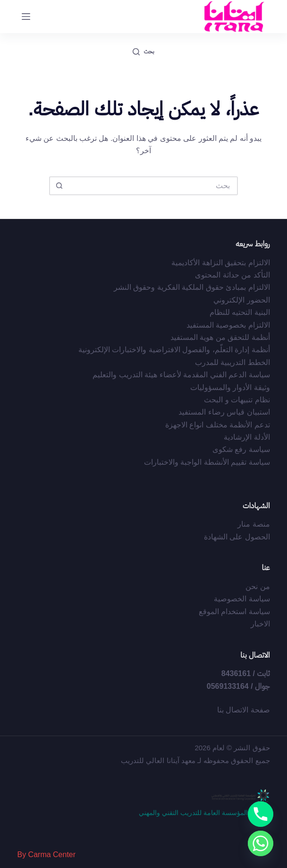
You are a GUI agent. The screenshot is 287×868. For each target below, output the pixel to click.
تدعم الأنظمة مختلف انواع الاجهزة (218, 425)
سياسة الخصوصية (242, 599)
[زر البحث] (59, 186)
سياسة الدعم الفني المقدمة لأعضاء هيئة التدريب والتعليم (181, 375)
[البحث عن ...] (153, 186)
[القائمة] (26, 17)
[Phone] (261, 814)
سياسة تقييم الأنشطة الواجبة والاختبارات (207, 462)
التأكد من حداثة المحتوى (232, 275)
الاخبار (260, 624)
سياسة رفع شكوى (241, 449)
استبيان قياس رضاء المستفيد (224, 412)
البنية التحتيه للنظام (240, 312)
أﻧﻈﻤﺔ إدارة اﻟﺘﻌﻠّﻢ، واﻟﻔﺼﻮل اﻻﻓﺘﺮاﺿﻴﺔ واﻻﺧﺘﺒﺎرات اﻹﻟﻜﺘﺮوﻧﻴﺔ (174, 350)
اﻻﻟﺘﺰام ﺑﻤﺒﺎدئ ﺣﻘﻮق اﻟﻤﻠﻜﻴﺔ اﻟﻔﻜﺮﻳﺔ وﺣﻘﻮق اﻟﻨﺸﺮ (192, 287)
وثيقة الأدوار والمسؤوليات (230, 387)
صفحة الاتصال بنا (244, 710)
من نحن (257, 586)
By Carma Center (46, 855)
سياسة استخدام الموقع (234, 612)
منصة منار (253, 524)
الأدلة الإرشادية (247, 437)
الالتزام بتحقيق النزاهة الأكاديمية (220, 263)
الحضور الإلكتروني (241, 300)
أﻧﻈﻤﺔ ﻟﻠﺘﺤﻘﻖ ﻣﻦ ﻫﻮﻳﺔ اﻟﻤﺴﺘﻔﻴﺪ (220, 337)
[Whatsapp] (261, 843)
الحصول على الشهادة (237, 537)
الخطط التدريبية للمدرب (232, 362)
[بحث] (143, 52)
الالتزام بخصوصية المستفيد (228, 325)
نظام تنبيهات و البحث (237, 400)
